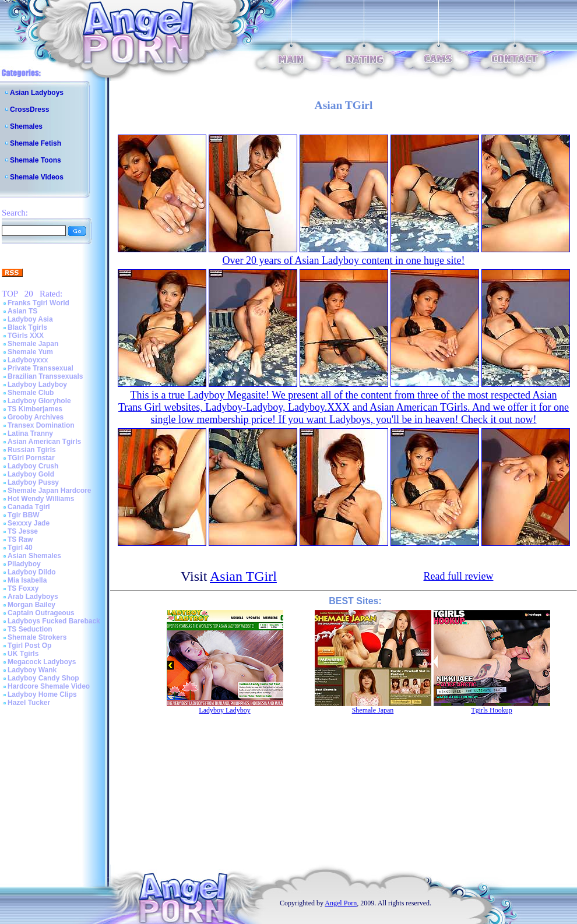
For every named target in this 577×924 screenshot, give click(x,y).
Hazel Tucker (29, 703)
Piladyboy (24, 564)
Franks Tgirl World (38, 303)
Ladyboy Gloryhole (39, 401)
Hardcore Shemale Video (49, 686)
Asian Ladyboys (37, 93)
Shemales (26, 126)
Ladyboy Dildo (32, 572)
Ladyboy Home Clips (42, 694)
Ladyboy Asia (30, 319)
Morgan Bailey (31, 605)
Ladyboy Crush (33, 466)
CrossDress (29, 110)
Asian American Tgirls (44, 442)
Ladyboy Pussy (33, 482)
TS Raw (20, 539)
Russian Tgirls (32, 450)
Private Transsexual (41, 368)
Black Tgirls (27, 327)
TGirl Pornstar (31, 458)
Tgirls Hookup (491, 710)
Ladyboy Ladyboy (37, 385)
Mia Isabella (27, 580)
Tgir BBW (24, 515)
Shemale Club (31, 393)
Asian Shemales (34, 556)
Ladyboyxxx (28, 360)
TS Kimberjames (35, 409)
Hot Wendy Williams (41, 499)
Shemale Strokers (37, 637)
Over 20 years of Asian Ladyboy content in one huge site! (344, 260)
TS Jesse (23, 531)
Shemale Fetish (36, 143)
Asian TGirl (243, 576)
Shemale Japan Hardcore (49, 491)
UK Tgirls (23, 654)
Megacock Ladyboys (42, 662)
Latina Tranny (30, 433)
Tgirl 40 (20, 548)
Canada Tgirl (29, 507)
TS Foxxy (23, 588)
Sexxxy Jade (29, 523)
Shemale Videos (37, 177)
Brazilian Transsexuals (45, 376)
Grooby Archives (36, 417)
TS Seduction (30, 629)
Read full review (459, 576)
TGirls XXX (26, 336)
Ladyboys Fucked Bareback (54, 621)
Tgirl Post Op (29, 646)
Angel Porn (341, 903)
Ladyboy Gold (31, 474)
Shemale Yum (30, 352)
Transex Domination (41, 425)
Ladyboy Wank (32, 670)
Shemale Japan (33, 344)
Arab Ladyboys (33, 597)
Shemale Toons (36, 160)
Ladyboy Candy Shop (43, 678)
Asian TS (22, 311)
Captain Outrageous (41, 613)
